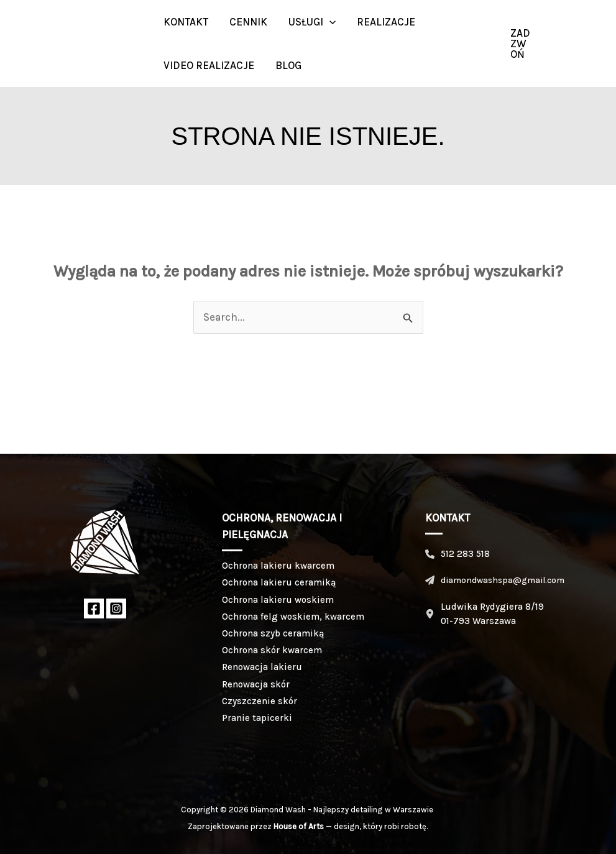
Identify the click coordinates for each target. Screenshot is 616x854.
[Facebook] (94, 608)
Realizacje (386, 22)
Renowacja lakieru (262, 667)
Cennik (248, 22)
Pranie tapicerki (257, 718)
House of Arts (299, 826)
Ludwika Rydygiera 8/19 (492, 607)
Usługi (312, 22)
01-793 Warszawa (478, 621)
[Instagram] (588, 44)
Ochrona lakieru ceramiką (279, 582)
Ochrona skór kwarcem (272, 650)
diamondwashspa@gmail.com (503, 580)
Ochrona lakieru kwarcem (278, 566)
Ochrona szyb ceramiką (273, 633)
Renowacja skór (256, 684)
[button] (329, 22)
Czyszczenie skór (260, 701)
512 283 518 (465, 554)
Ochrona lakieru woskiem (278, 600)
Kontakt (186, 22)
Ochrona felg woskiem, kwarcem (293, 617)
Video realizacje (209, 65)
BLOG (288, 65)
